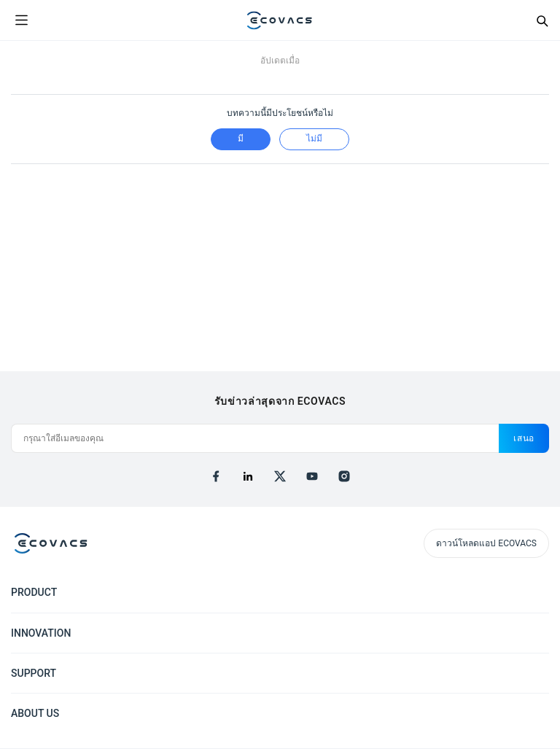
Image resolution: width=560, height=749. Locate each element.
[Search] (542, 20)
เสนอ (524, 438)
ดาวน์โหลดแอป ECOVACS (486, 543)
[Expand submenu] (538, 591)
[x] (280, 476)
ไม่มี (314, 139)
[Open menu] (21, 20)
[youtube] (312, 476)
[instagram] (344, 476)
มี (241, 139)
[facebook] (216, 476)
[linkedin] (248, 476)
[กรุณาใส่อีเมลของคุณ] (255, 438)
